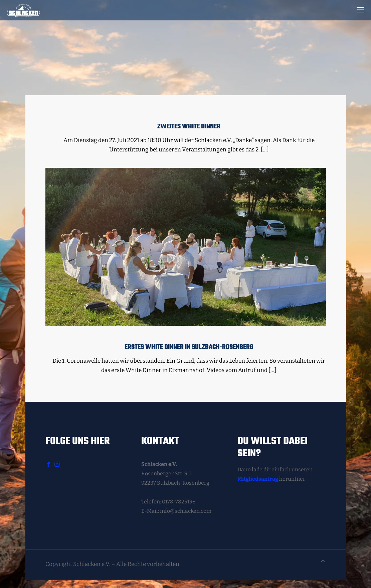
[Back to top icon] (323, 561)
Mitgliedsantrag (258, 479)
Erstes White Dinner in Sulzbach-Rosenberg (189, 347)
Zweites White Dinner (189, 127)
